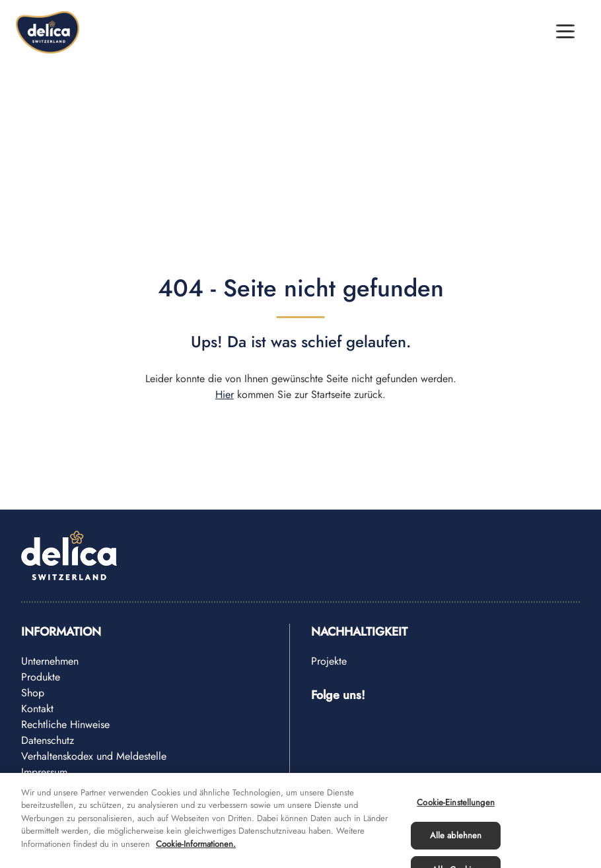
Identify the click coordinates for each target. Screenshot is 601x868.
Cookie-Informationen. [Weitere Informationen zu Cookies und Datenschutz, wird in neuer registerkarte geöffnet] (196, 851)
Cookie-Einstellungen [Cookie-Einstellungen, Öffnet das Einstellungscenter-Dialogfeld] (456, 810)
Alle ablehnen (456, 843)
